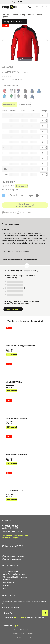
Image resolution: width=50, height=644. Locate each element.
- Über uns (6, 586)
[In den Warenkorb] (25, 205)
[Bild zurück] (3, 41)
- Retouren (6, 580)
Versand (18, 190)
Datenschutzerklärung (20, 617)
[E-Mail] (22, 613)
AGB (24, 633)
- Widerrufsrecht (8, 583)
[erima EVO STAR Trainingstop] (25, 43)
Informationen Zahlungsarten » (14, 556)
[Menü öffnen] (22, 7)
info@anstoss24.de (15, 532)
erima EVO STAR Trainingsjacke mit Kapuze (20, 346)
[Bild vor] (47, 41)
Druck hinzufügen (22, 195)
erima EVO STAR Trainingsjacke (16, 455)
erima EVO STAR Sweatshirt (15, 491)
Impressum (17, 633)
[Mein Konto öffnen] (37, 7)
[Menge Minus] (46, 116)
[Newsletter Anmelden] (45, 613)
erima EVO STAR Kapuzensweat (16, 418)
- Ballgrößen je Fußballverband (13, 574)
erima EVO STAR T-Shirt (14, 382)
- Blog (4, 588)
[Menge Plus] (46, 114)
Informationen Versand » (11, 559)
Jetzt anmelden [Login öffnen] (13, 309)
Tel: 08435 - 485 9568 (10, 526)
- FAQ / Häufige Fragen (10, 571)
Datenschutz (32, 633)
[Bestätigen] (25, 618)
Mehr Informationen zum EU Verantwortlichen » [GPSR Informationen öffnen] (20, 260)
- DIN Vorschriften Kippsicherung (14, 577)
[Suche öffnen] (30, 7)
